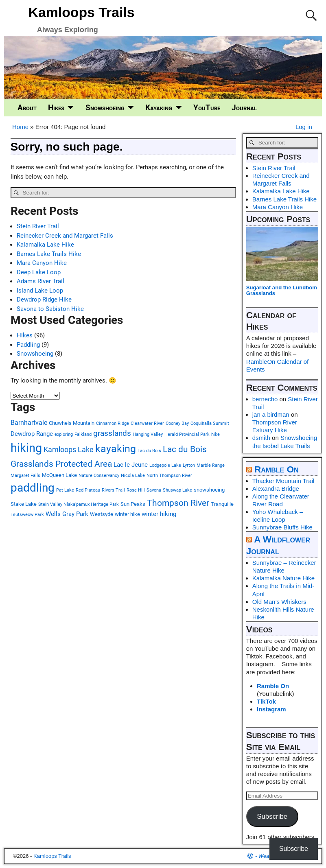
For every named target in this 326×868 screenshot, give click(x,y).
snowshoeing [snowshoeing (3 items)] (209, 490)
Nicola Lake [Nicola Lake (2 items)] (133, 476)
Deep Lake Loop (39, 272)
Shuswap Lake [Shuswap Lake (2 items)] (177, 490)
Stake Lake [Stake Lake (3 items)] (24, 504)
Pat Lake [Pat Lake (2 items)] (65, 490)
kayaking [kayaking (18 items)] (116, 449)
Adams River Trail (40, 281)
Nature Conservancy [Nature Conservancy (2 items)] (99, 476)
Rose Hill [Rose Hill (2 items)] (136, 490)
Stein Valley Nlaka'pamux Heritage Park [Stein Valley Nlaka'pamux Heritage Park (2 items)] (79, 504)
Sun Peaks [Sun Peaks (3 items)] (133, 504)
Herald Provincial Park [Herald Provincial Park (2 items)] (187, 434)
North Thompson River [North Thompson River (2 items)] (169, 476)
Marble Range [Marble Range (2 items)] (211, 465)
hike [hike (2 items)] (216, 434)
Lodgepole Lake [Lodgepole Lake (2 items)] (165, 465)
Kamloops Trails (82, 12)
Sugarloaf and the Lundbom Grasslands (282, 290)
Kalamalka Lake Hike (45, 245)
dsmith (261, 438)
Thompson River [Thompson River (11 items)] (178, 503)
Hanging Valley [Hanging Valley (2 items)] (148, 434)
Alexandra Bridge (276, 489)
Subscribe (272, 817)
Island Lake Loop (40, 291)
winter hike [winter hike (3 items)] (127, 514)
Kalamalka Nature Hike (283, 578)
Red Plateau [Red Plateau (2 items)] (88, 490)
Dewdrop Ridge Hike (44, 300)
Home (20, 127)
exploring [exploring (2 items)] (64, 434)
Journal (244, 108)
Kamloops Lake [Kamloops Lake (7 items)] (69, 449)
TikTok (266, 701)
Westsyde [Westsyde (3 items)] (102, 514)
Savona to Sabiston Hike (50, 309)
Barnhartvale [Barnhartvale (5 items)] (29, 423)
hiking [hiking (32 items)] (26, 448)
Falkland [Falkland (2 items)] (83, 434)
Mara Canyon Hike (42, 263)
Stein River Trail (38, 226)
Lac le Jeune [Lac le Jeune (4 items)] (131, 465)
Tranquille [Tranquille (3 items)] (222, 504)
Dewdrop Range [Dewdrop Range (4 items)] (32, 434)
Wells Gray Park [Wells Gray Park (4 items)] (67, 514)
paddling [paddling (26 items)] (33, 488)
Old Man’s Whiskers (279, 602)
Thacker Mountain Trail (283, 481)
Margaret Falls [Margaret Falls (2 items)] (25, 476)
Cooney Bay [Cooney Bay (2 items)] (177, 423)
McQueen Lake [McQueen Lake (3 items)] (59, 475)
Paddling (28, 345)
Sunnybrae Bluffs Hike (282, 527)
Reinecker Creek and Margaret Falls (65, 236)
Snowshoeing (105, 108)
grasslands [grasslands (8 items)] (112, 433)
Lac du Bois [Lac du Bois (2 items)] (149, 451)
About (27, 108)
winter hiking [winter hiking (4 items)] (159, 514)
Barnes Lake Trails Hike (49, 254)
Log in (304, 127)
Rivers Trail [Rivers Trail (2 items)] (113, 490)
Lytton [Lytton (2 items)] (189, 465)
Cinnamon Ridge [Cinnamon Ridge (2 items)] (113, 423)
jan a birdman (271, 414)
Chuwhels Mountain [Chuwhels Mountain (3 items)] (72, 423)
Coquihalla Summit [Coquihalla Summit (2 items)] (210, 423)
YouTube (207, 108)
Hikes (56, 108)
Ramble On (276, 469)
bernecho (265, 399)
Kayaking (159, 108)
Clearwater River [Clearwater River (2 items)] (147, 423)
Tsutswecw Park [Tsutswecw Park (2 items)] (27, 515)
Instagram (271, 709)
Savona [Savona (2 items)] (154, 490)
